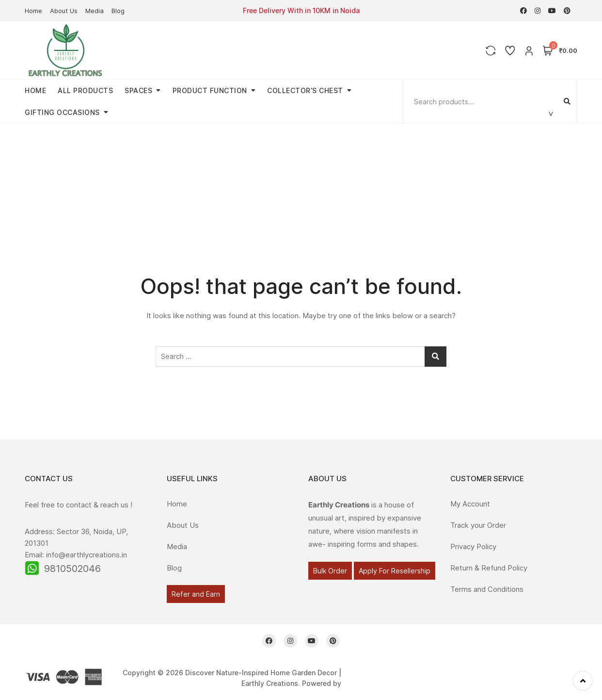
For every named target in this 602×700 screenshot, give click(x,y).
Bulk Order (330, 571)
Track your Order (478, 525)
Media (95, 11)
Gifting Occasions (62, 112)
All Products (85, 90)
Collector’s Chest (305, 90)
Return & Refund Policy (489, 568)
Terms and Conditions (487, 589)
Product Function (210, 90)
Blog (118, 11)
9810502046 (72, 569)
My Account (470, 504)
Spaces (138, 90)
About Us (64, 11)
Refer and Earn (196, 594)
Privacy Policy (473, 546)
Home (33, 11)
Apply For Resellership (395, 571)
